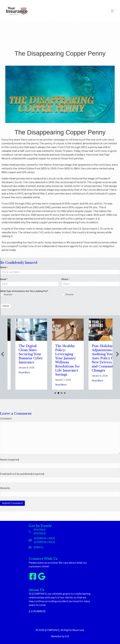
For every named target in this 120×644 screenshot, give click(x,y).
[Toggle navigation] (112, 11)
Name (4, 267)
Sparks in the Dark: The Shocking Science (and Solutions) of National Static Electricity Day (21, 358)
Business (6, 295)
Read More (15, 381)
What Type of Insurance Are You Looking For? (24, 291)
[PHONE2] (40, 533)
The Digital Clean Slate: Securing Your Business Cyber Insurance (58, 354)
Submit (6, 306)
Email (4, 279)
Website (5, 488)
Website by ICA (60, 636)
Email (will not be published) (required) (22, 474)
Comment (6, 419)
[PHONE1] (40, 530)
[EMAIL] (38, 547)
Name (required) (10, 460)
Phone (65, 279)
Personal (68, 295)
